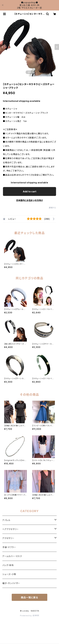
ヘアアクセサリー (10, 529)
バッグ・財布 (8, 565)
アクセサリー (8, 538)
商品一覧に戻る (29, 597)
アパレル (6, 520)
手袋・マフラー (9, 547)
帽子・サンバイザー (11, 583)
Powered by (29, 616)
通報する (52, 208)
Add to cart (30, 191)
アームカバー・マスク (12, 556)
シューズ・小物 (9, 574)
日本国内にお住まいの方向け (29, 200)
